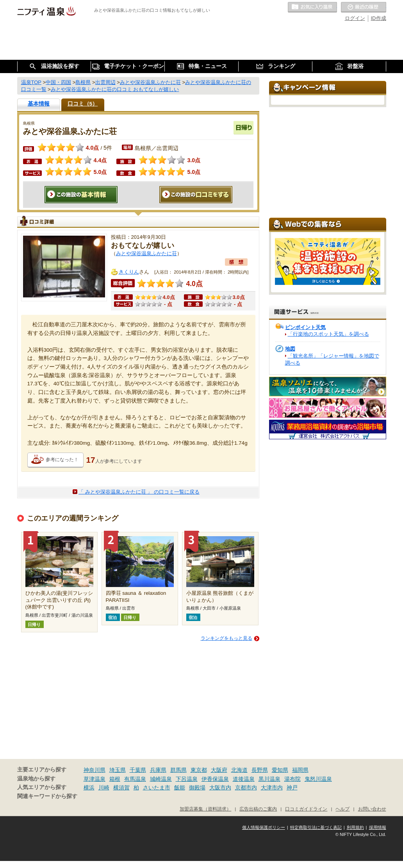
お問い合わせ (372, 809)
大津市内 (272, 787)
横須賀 (121, 787)
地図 (290, 349)
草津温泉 (95, 779)
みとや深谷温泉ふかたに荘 (146, 253)
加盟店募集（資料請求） (205, 809)
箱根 (115, 779)
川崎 (104, 787)
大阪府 (219, 770)
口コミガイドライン (306, 809)
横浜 (89, 787)
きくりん (129, 272)
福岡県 (300, 770)
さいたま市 (157, 787)
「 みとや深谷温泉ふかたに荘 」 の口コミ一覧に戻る (139, 492)
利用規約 (355, 827)
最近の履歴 (364, 7)
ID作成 (379, 18)
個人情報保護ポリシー (264, 827)
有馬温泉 (135, 779)
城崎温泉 (161, 779)
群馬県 (178, 770)
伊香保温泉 (215, 779)
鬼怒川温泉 (318, 779)
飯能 (180, 787)
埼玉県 (118, 770)
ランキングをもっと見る (226, 638)
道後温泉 (244, 779)
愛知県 (280, 770)
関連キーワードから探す (47, 796)
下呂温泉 (187, 779)
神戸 (292, 787)
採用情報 (378, 827)
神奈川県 (95, 770)
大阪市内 (220, 787)
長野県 (260, 770)
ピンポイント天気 (305, 327)
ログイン (355, 18)
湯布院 (292, 779)
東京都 (199, 770)
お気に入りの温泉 (312, 7)
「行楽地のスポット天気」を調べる (328, 334)
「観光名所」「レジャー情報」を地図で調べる (332, 359)
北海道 (239, 770)
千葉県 (138, 770)
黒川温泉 (269, 779)
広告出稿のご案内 (258, 809)
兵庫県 (158, 770)
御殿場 (197, 787)
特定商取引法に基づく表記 (316, 827)
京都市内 (246, 787)
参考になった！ (62, 460)
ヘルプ (342, 809)
